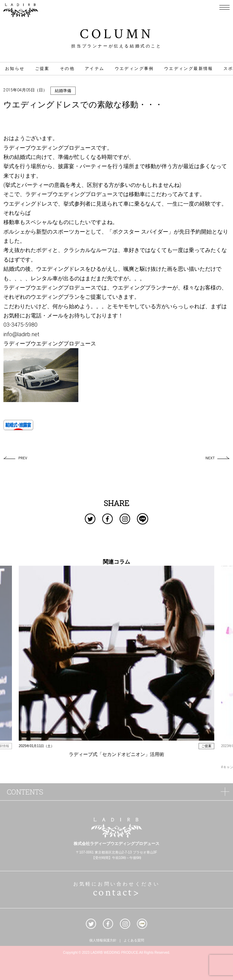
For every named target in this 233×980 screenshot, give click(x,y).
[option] (117, 665)
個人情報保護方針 (103, 941)
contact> (117, 892)
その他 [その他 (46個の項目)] (67, 69)
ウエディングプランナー (142, 288)
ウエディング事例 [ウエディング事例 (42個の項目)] (134, 69)
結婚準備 (63, 91)
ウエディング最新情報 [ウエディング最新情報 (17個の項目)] (189, 69)
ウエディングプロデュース (63, 148)
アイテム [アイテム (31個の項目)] (95, 69)
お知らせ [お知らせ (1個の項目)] (15, 69)
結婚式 (22, 157)
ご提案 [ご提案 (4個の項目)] (42, 69)
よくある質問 (134, 941)
